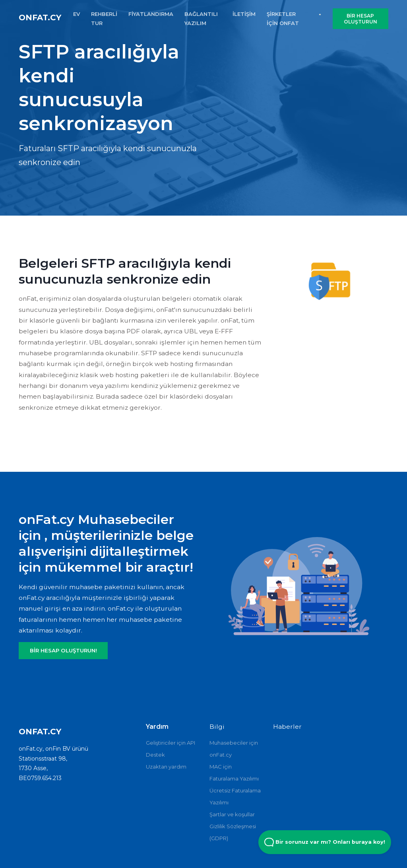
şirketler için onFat (283, 18)
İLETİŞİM (244, 14)
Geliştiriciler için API (171, 743)
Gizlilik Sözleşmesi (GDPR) (233, 832)
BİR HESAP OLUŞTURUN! (63, 650)
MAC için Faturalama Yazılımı (234, 773)
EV (77, 14)
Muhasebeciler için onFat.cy (234, 749)
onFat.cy (40, 18)
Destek (155, 755)
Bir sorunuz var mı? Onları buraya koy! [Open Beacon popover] (325, 842)
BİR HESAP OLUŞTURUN (360, 19)
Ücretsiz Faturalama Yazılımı (235, 796)
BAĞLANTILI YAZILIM (201, 18)
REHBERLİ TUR (104, 18)
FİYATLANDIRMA (151, 14)
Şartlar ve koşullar (232, 814)
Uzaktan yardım (166, 767)
